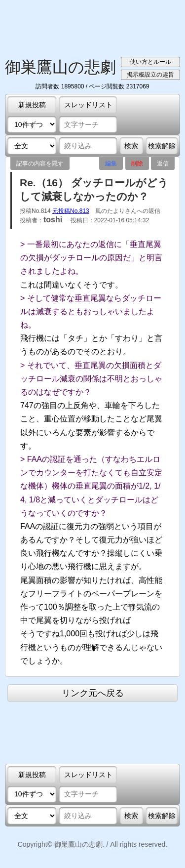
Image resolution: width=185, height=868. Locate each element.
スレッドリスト (88, 105)
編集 (111, 164)
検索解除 (162, 146)
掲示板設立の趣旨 (150, 75)
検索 (131, 146)
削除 (137, 164)
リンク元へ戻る (93, 693)
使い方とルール (150, 62)
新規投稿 (32, 105)
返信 (163, 164)
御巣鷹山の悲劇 (60, 67)
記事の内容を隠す (40, 164)
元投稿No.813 (71, 211)
